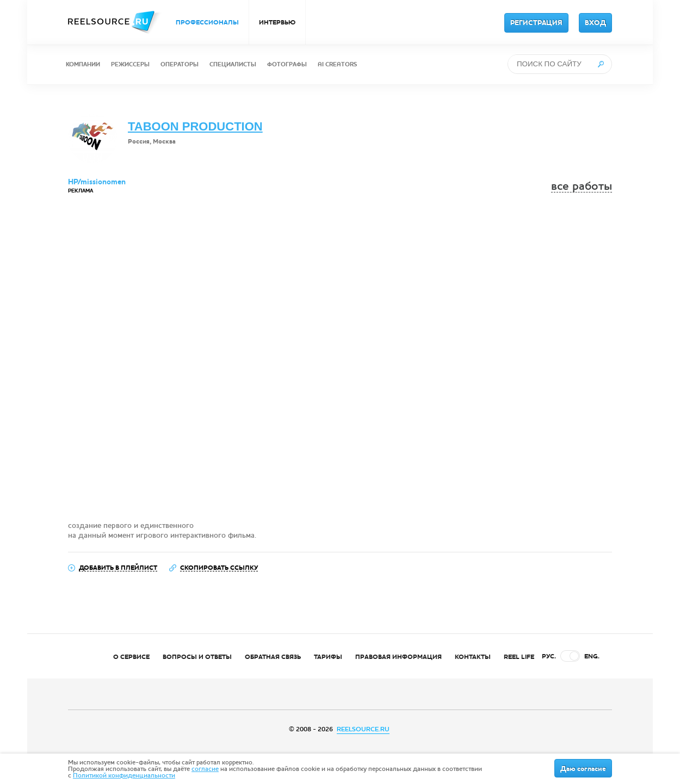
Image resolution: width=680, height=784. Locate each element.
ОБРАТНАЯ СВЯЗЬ (273, 657)
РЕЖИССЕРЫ (130, 64)
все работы (582, 186)
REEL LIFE (519, 657)
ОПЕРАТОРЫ (180, 64)
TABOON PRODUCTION (195, 126)
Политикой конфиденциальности (124, 775)
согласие (205, 769)
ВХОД (595, 23)
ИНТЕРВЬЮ (277, 22)
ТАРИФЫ (328, 657)
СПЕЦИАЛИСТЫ (233, 64)
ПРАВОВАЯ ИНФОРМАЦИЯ (398, 657)
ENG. (592, 656)
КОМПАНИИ (83, 64)
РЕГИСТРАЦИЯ (536, 23)
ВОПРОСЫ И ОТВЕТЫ (197, 657)
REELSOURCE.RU (363, 729)
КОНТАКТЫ (473, 657)
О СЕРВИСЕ (131, 657)
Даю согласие (583, 769)
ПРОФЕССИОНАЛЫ (207, 22)
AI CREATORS (337, 64)
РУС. (549, 656)
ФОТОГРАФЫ (287, 64)
